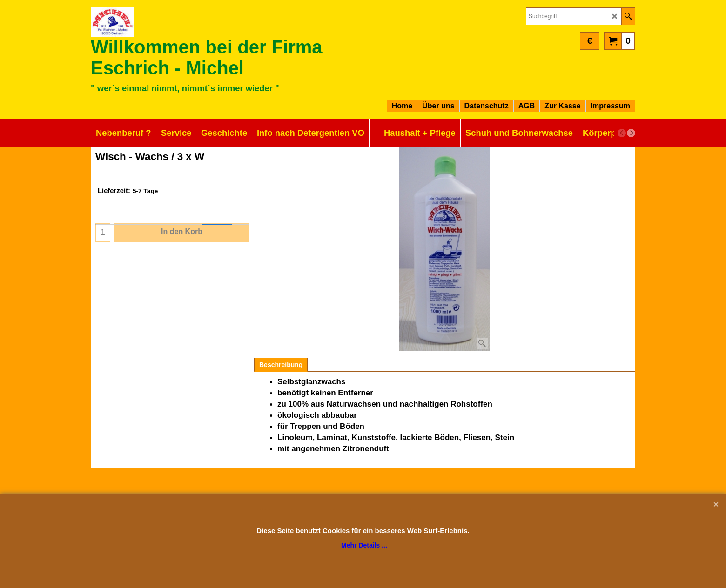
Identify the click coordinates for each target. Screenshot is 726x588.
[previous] (622, 133)
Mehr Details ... (364, 545)
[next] (631, 133)
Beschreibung (281, 365)
